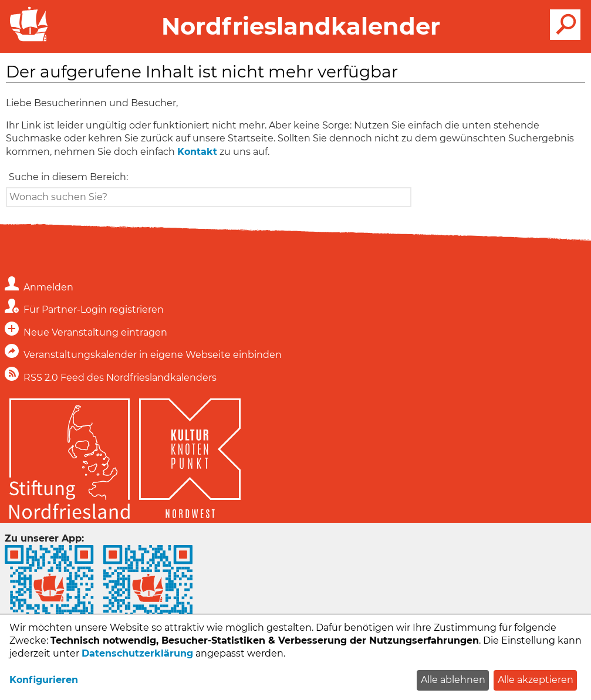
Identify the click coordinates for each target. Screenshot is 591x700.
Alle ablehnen (453, 680)
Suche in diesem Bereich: (68, 177)
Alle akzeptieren (536, 680)
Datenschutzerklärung (137, 653)
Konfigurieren (44, 680)
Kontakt (197, 152)
